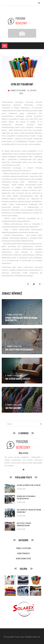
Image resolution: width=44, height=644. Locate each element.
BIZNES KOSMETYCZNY (23, 558)
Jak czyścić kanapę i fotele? (18, 379)
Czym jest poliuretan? (22, 84)
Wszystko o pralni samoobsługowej (24, 524)
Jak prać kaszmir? (13, 408)
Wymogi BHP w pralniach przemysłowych (26, 497)
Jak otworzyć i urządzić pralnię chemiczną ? (29, 511)
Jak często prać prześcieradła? (19, 350)
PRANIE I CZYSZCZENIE (18, 90)
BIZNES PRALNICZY (24, 553)
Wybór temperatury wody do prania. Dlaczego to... (21, 319)
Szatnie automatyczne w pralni (29, 485)
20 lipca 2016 (21, 489)
